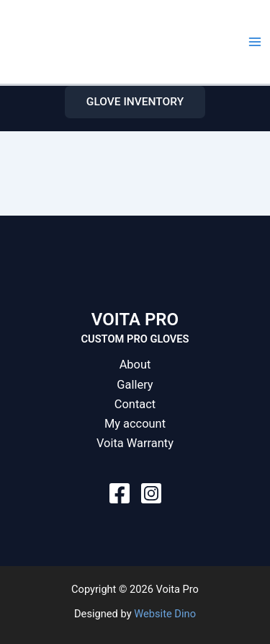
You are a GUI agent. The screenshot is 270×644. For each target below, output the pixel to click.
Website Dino (165, 614)
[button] (135, 102)
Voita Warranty (135, 443)
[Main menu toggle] (255, 42)
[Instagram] (151, 493)
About (135, 365)
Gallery (135, 385)
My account (135, 424)
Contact (135, 404)
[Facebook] (120, 493)
